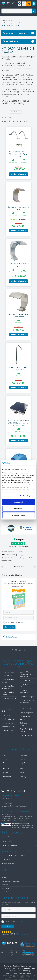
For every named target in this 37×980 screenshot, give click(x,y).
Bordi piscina (6, 715)
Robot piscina (25, 680)
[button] (24, 4)
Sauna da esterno (26, 735)
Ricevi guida (9, 627)
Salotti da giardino (26, 709)
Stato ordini (18, 860)
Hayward (5, 773)
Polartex (23, 759)
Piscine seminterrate (9, 698)
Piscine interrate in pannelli (8, 681)
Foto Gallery (5, 892)
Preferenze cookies (15, 971)
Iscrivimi (8, 926)
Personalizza (19, 509)
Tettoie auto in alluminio (25, 724)
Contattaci (7, 968)
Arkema (23, 773)
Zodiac (4, 755)
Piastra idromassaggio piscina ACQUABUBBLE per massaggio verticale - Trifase (19, 423)
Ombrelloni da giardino (25, 718)
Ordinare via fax (18, 841)
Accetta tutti (18, 502)
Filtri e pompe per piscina (8, 710)
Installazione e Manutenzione (10, 881)
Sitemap (27, 971)
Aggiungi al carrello (19, 174)
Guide (3, 874)
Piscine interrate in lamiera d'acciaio (8, 687)
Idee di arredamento (7, 888)
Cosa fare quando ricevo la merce (18, 856)
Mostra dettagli (26, 496)
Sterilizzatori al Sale (8, 727)
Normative (5, 885)
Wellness (4, 877)
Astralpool (5, 769)
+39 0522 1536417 (14, 791)
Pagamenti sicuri (11, 795)
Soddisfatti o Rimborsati (16, 811)
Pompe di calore (7, 731)
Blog (4, 870)
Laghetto (23, 763)
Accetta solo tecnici (18, 515)
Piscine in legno (7, 676)
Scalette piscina (7, 723)
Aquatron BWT (7, 777)
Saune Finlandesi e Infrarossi (27, 730)
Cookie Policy (30, 968)
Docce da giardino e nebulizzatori (27, 702)
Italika (4, 763)
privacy (23, 622)
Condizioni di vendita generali (23, 966)
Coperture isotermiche (24, 692)
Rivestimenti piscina (8, 719)
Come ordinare (18, 837)
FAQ (14, 968)
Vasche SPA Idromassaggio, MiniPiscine (26, 674)
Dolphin (4, 759)
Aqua (22, 769)
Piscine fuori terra (8, 672)
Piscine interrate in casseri (8, 693)
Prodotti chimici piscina (26, 685)
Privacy (21, 968)
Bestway (23, 777)
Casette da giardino (27, 713)
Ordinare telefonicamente (18, 845)
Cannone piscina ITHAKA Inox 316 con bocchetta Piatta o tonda (18, 154)
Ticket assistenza (18, 864)
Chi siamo (7, 966)
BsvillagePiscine (11, 637)
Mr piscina (24, 755)
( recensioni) (22, 934)
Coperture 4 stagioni (27, 697)
